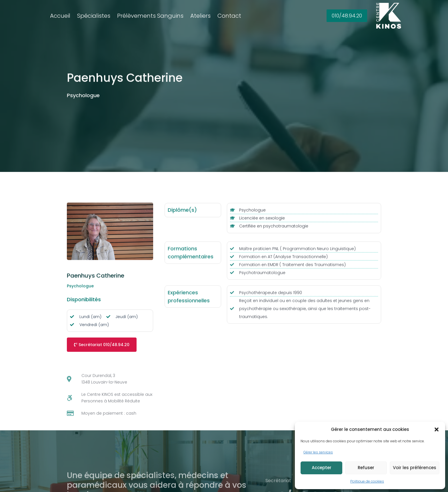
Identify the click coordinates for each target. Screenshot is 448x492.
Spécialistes (94, 16)
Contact (229, 16)
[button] (437, 429)
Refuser (366, 468)
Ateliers (200, 16)
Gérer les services (318, 452)
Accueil (60, 16)
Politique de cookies (367, 481)
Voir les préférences (415, 468)
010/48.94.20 (347, 16)
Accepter (322, 468)
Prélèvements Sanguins (150, 16)
